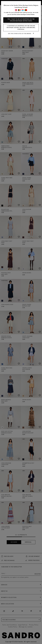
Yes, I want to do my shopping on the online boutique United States (21, 20)
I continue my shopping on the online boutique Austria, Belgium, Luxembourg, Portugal (21, 28)
